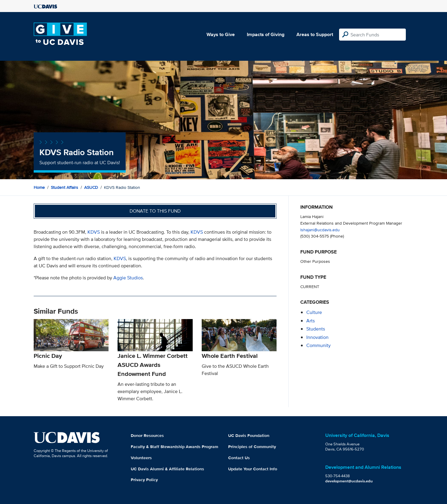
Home (39, 187)
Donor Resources (147, 435)
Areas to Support (315, 34)
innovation (317, 337)
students (316, 329)
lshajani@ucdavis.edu (320, 230)
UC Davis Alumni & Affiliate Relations (167, 469)
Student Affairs (64, 187)
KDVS (94, 232)
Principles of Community (252, 447)
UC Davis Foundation (249, 435)
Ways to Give (221, 34)
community (318, 345)
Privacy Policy (144, 480)
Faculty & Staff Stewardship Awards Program (175, 447)
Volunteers (141, 458)
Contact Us (239, 458)
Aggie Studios (128, 278)
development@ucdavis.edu (349, 481)
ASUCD (91, 187)
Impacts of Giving (266, 34)
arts (311, 321)
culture (314, 312)
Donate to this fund (155, 211)
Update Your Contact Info (253, 469)
